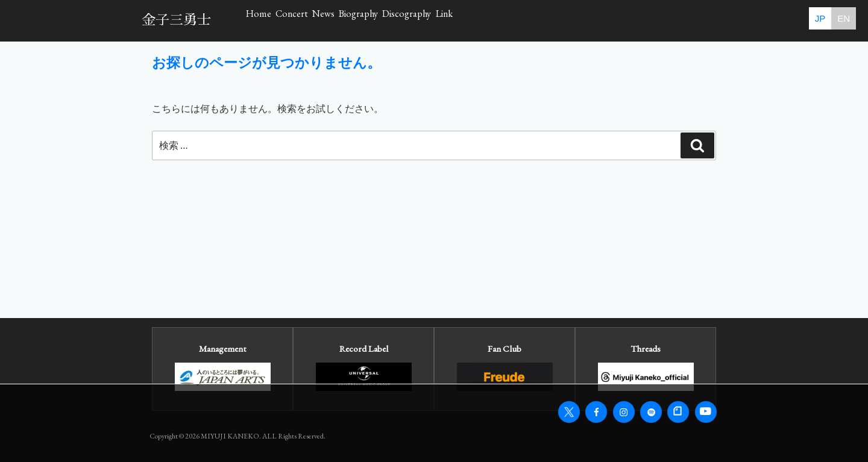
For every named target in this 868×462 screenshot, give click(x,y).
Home (276, 20)
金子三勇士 (176, 20)
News (413, 20)
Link (648, 20)
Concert (345, 20)
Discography (572, 20)
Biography (485, 20)
